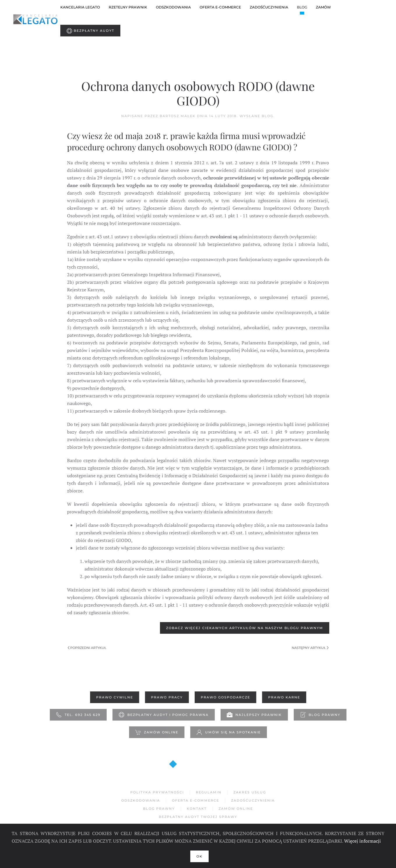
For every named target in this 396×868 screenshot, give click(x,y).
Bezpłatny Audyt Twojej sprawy (198, 817)
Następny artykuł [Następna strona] (310, 648)
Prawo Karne (282, 698)
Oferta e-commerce (196, 800)
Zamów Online (236, 809)
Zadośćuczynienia (253, 800)
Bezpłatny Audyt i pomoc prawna (164, 715)
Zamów (323, 7)
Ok (199, 856)
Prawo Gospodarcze (225, 698)
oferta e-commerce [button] (220, 7)
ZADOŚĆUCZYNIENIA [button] (269, 7)
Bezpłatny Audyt (90, 31)
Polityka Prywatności (157, 793)
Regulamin (209, 793)
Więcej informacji (362, 841)
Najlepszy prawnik (254, 715)
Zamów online (157, 733)
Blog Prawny (320, 715)
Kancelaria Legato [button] (80, 7)
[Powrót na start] (36, 19)
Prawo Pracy (167, 698)
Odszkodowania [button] (173, 7)
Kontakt (197, 809)
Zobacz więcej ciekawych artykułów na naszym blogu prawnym (245, 628)
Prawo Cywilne (116, 698)
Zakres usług (250, 793)
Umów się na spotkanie (229, 733)
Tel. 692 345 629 (78, 715)
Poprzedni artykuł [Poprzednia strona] (87, 648)
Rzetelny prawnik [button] (128, 7)
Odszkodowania (141, 800)
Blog (302, 7)
